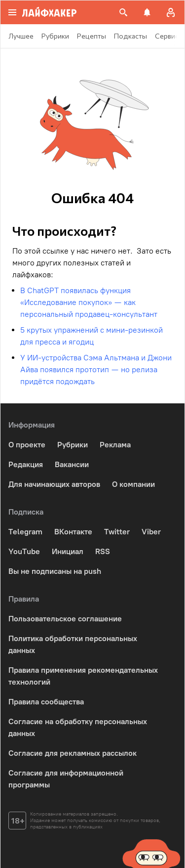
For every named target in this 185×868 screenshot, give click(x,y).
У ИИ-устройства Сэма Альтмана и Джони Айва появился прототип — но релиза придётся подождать (96, 369)
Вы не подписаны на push (55, 571)
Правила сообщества (46, 702)
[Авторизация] (171, 12)
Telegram (25, 532)
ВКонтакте (73, 532)
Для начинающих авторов (54, 484)
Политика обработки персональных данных (73, 644)
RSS (103, 551)
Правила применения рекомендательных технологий (83, 676)
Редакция (26, 464)
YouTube (24, 551)
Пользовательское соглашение (65, 619)
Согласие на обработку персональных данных (78, 727)
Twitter (117, 532)
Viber (151, 532)
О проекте (27, 445)
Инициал (68, 551)
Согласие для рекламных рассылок (73, 753)
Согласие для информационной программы (66, 779)
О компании (133, 484)
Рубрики (73, 445)
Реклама (115, 445)
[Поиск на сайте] (123, 12)
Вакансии (72, 464)
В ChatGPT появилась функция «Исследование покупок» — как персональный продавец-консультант (89, 302)
